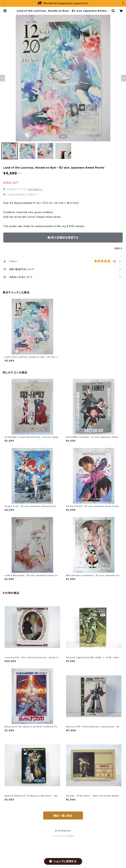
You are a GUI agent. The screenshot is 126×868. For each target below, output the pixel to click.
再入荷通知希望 (110, 863)
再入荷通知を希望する (63, 238)
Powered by (63, 836)
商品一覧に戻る (63, 816)
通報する (119, 248)
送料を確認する (35, 189)
